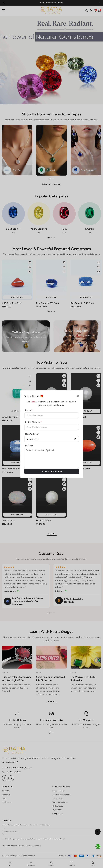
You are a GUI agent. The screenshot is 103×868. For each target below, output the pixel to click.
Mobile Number (33, 422)
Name (29, 410)
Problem (29, 446)
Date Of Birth (32, 434)
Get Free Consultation (51, 471)
